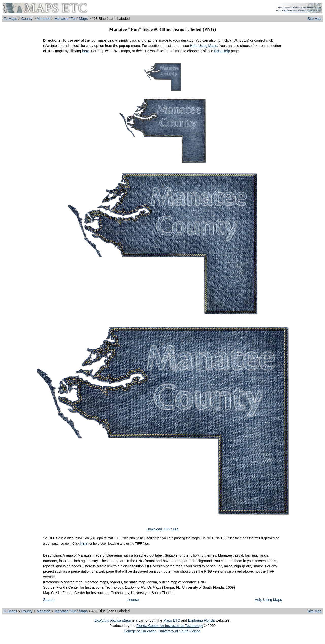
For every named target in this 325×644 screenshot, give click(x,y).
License (133, 600)
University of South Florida (179, 631)
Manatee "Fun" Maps (71, 19)
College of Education (140, 631)
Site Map (314, 19)
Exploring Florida (201, 620)
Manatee (43, 19)
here (86, 51)
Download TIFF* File (162, 529)
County (27, 19)
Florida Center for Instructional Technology (170, 626)
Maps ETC (172, 620)
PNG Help (222, 51)
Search (49, 600)
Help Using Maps (204, 46)
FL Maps (10, 19)
